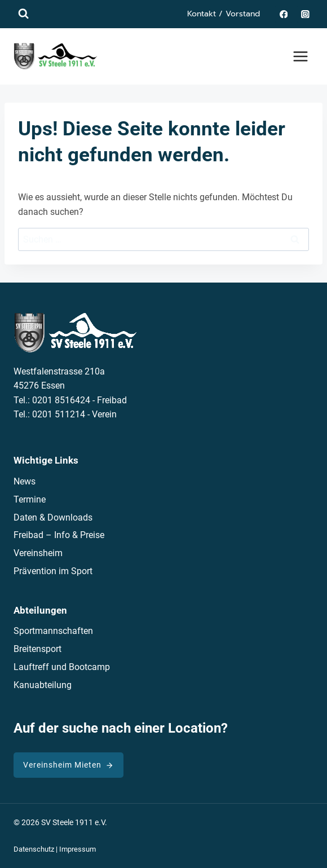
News (25, 481)
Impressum (78, 849)
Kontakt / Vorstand (224, 14)
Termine (30, 499)
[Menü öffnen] (300, 56)
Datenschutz (34, 849)
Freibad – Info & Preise (59, 535)
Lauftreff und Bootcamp (62, 667)
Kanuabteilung (43, 685)
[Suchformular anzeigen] (23, 14)
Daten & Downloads (53, 517)
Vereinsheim (38, 553)
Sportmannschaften (53, 631)
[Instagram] (305, 14)
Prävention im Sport (53, 571)
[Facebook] (283, 14)
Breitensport (37, 649)
